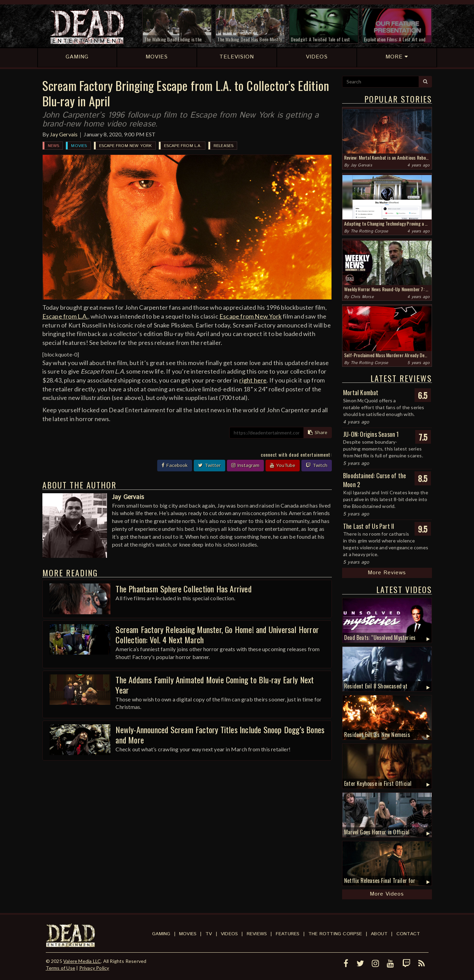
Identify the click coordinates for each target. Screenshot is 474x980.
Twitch (317, 466)
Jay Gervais (64, 134)
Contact (408, 934)
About (379, 934)
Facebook (175, 466)
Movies (79, 146)
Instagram (245, 466)
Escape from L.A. (183, 146)
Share (318, 433)
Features (288, 934)
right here (253, 380)
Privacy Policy (94, 968)
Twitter (209, 466)
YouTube (283, 466)
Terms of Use (60, 968)
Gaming (161, 934)
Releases (224, 146)
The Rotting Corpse (369, 231)
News (54, 146)
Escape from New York (126, 146)
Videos (229, 934)
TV (209, 934)
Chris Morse (362, 297)
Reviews (257, 934)
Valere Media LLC (82, 961)
